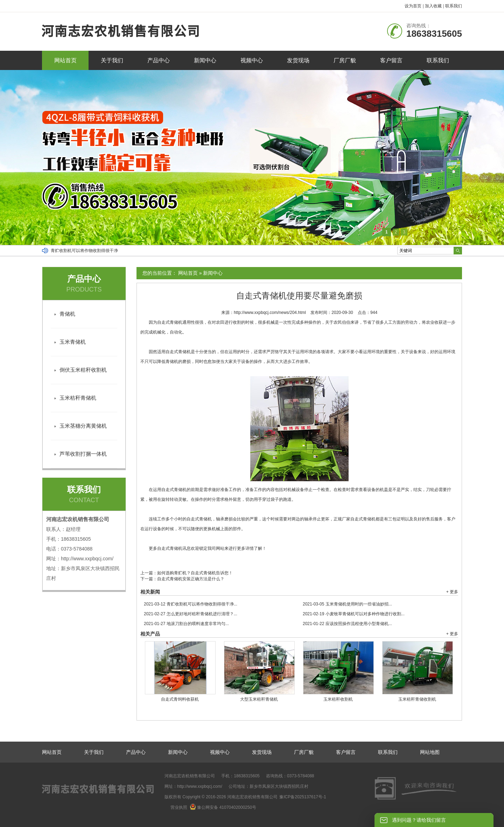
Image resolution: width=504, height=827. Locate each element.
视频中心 (252, 60)
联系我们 (454, 6)
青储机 (172, 362)
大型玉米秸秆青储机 (259, 699)
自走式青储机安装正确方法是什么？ (191, 579)
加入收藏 (433, 6)
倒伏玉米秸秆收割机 (83, 370)
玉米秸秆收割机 (338, 699)
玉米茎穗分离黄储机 (83, 426)
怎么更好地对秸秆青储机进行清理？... (191, 614)
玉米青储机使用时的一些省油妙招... (347, 604)
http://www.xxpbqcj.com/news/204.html (270, 313)
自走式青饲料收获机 (180, 699)
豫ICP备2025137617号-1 (303, 797)
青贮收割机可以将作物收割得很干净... (191, 604)
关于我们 (112, 60)
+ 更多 (452, 592)
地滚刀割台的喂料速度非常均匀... (186, 624)
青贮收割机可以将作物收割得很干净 (84, 251)
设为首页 (413, 6)
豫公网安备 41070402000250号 (223, 807)
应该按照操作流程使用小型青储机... (347, 624)
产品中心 (159, 60)
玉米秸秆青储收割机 (417, 699)
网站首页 (65, 60)
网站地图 (430, 752)
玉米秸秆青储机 (78, 398)
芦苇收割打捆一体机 (83, 454)
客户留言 (391, 60)
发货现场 (298, 60)
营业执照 (179, 807)
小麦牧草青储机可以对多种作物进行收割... (354, 614)
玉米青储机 (73, 342)
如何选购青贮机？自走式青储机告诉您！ (195, 573)
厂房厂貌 (345, 60)
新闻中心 (205, 60)
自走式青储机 (170, 322)
